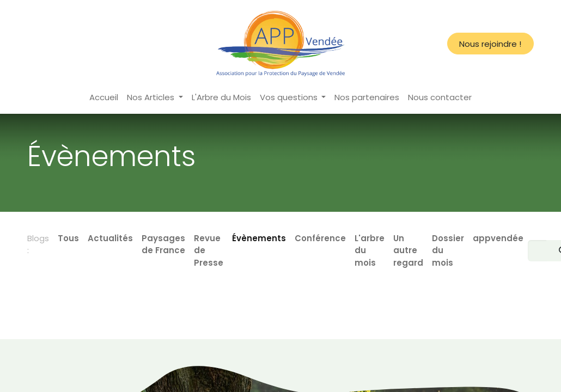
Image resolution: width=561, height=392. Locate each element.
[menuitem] (104, 98)
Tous (68, 238)
